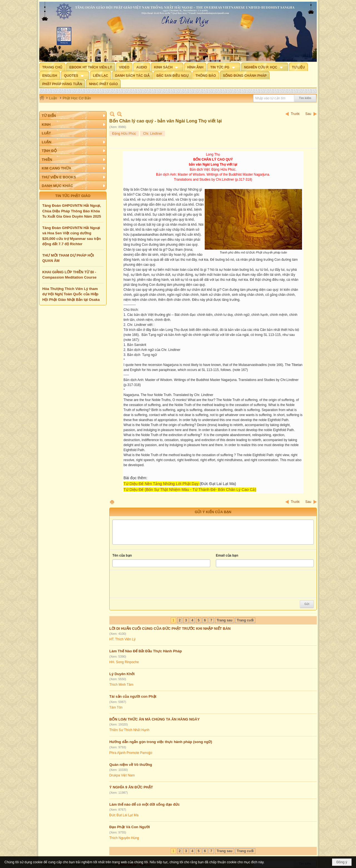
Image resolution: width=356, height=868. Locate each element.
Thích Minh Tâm (121, 685)
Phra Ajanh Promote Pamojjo (131, 753)
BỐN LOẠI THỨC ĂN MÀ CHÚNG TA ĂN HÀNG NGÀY (154, 719)
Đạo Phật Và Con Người (130, 827)
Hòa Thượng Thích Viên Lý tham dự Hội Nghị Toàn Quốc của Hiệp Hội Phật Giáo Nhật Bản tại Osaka (71, 294)
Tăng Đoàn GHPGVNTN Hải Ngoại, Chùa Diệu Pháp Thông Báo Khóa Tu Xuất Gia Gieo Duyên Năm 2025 (72, 211)
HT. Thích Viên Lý (122, 639)
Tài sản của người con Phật (133, 696)
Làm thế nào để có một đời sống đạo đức (144, 804)
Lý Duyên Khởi (122, 674)
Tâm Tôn (116, 707)
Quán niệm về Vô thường (131, 765)
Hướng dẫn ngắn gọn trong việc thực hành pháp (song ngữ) (161, 742)
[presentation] (155, 584)
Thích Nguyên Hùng (124, 838)
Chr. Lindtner (153, 134)
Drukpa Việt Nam (122, 775)
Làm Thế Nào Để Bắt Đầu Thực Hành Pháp (146, 651)
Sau (308, 114)
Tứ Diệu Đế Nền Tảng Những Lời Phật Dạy (161, 484)
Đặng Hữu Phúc (124, 134)
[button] (167, 67)
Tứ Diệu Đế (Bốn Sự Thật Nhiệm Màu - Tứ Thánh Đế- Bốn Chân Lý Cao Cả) (190, 490)
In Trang (112, 502)
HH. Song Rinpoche (124, 662)
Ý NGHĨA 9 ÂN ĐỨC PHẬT (131, 787)
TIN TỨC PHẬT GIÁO (73, 196)
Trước (295, 114)
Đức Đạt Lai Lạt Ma (124, 815)
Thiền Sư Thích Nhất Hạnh (129, 730)
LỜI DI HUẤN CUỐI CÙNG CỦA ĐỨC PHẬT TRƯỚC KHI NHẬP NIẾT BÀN (170, 629)
